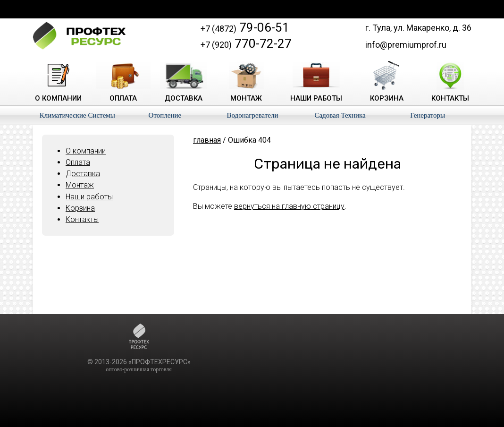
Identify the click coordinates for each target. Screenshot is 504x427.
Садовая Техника (340, 115)
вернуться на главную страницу (289, 206)
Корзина (80, 208)
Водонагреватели (252, 115)
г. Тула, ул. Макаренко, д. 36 (418, 28)
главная (207, 140)
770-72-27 (246, 43)
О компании (86, 151)
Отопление (165, 115)
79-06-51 (245, 27)
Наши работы (89, 197)
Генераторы (428, 115)
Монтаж (80, 185)
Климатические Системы (77, 115)
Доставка (83, 174)
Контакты (82, 219)
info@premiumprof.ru (406, 45)
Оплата (78, 162)
